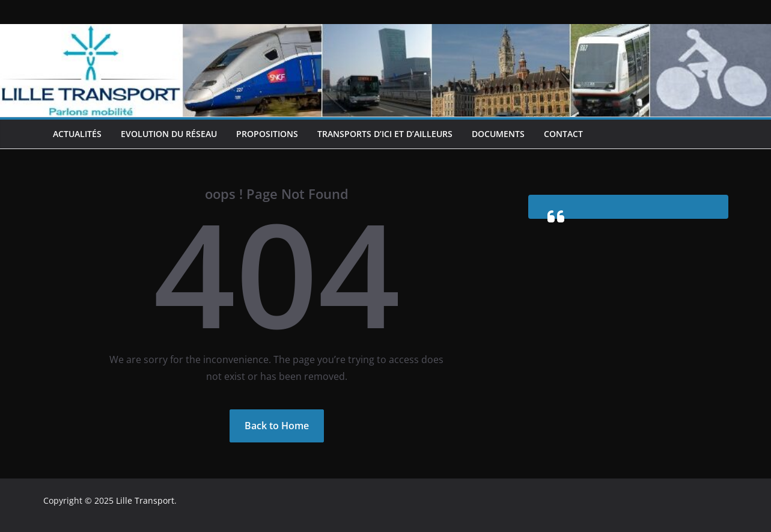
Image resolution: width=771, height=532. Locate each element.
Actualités (77, 134)
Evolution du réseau (169, 134)
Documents (498, 134)
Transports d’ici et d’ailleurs (385, 134)
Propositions (267, 134)
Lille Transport (145, 500)
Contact (563, 134)
